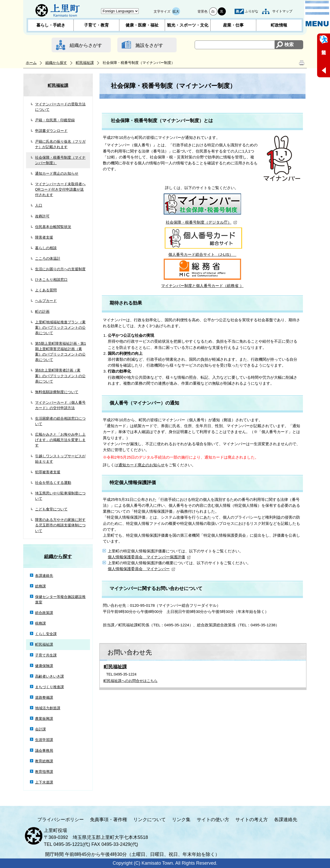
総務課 (40, 586)
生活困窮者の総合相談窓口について (60, 421)
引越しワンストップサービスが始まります (60, 459)
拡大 (176, 11)
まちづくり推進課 (49, 687)
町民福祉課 (85, 63)
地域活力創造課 (48, 708)
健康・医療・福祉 (142, 25)
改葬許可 (42, 216)
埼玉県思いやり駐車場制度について (60, 496)
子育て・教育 (96, 25)
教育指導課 (44, 772)
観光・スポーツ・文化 (188, 25)
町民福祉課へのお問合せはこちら (130, 681)
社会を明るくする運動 (53, 483)
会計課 (40, 729)
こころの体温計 (48, 258)
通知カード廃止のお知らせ (57, 173)
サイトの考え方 (252, 820)
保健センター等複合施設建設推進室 (60, 599)
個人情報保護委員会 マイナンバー (142, 569)
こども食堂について (51, 509)
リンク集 (181, 820)
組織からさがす (86, 45)
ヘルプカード (46, 301)
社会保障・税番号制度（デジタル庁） (201, 222)
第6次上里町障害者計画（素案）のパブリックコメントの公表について (60, 376)
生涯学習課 (44, 740)
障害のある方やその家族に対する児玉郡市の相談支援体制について (60, 525)
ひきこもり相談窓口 (51, 280)
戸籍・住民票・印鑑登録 (55, 120)
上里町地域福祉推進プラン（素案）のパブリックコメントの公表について (60, 327)
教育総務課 (44, 761)
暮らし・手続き (51, 25)
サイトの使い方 (213, 820)
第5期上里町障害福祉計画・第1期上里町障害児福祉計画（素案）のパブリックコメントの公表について (61, 352)
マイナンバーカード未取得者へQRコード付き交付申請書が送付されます (60, 189)
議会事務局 (44, 751)
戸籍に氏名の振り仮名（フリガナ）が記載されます (60, 144)
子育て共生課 (46, 655)
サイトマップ (282, 11)
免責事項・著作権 (109, 820)
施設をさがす (149, 45)
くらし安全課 (46, 634)
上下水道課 (44, 782)
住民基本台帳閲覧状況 (53, 227)
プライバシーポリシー (61, 820)
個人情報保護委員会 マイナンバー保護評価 (149, 557)
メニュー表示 (317, 14)
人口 (39, 205)
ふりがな (252, 11)
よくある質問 (46, 290)
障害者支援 (44, 237)
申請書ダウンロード (51, 131)
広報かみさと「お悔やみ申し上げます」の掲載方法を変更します (60, 440)
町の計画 (42, 311)
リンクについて (150, 820)
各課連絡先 (44, 576)
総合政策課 (44, 613)
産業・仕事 (233, 25)
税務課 (40, 623)
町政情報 (279, 25)
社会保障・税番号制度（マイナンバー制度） (60, 160)
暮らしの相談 (46, 248)
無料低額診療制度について (57, 392)
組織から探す (56, 63)
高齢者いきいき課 (49, 676)
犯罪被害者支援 (48, 472)
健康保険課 (44, 666)
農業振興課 (44, 719)
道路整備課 (44, 697)
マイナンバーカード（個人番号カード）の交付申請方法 (60, 405)
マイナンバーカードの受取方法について (60, 107)
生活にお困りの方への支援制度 (60, 269)
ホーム (31, 63)
